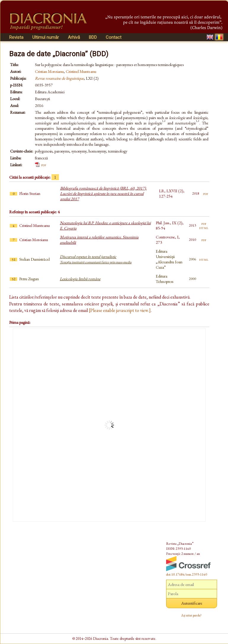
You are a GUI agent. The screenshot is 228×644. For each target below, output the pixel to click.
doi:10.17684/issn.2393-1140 (187, 574)
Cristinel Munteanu (81, 71)
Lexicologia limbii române (80, 279)
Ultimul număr (46, 37)
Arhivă (74, 37)
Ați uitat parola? (191, 615)
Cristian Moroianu (49, 71)
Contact (114, 37)
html (204, 228)
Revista (16, 37)
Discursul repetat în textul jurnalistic (96, 259)
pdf (44, 165)
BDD (93, 37)
